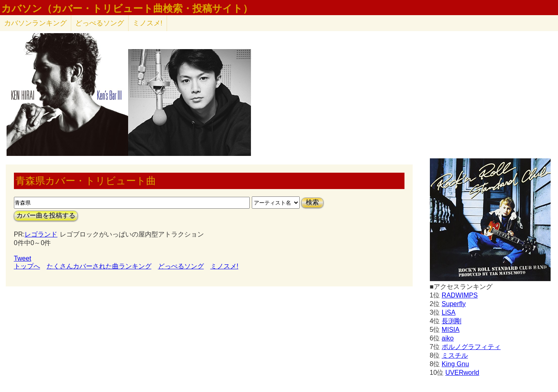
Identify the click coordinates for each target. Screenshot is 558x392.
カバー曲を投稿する (46, 215)
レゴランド (41, 234)
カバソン (35, 23)
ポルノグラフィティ (471, 347)
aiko (448, 338)
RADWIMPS (460, 295)
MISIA (451, 330)
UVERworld (462, 373)
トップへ (27, 266)
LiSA (449, 312)
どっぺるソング (100, 23)
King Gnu (455, 364)
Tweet (23, 258)
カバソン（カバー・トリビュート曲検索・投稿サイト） (127, 9)
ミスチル (455, 355)
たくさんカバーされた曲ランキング (99, 266)
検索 (312, 202)
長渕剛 (452, 321)
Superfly (454, 304)
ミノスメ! (148, 23)
